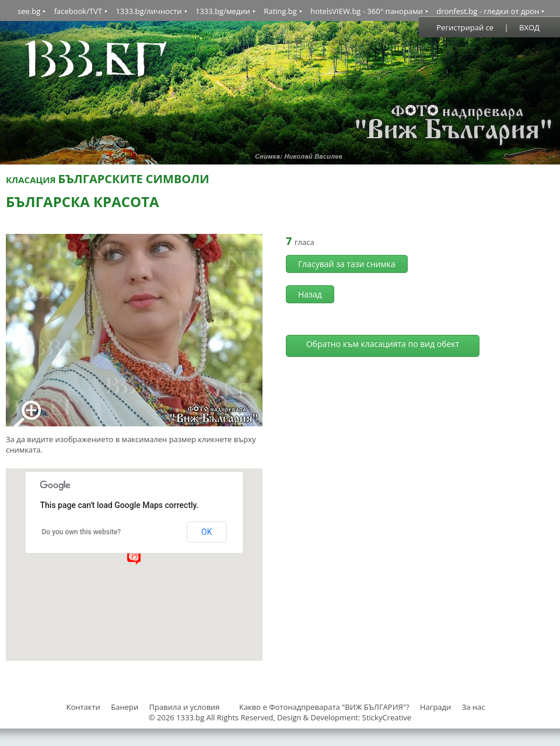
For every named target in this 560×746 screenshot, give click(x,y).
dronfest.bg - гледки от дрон (488, 11)
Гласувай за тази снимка (347, 264)
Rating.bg (280, 11)
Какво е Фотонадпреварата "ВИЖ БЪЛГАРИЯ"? (324, 707)
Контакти (83, 707)
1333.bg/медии (223, 11)
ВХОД (529, 27)
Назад (310, 294)
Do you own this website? (82, 532)
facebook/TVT (78, 11)
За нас (474, 707)
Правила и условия (185, 707)
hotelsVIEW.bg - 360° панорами (367, 11)
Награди (435, 707)
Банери (125, 707)
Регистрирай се (465, 27)
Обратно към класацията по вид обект (383, 344)
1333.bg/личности (148, 11)
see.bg (29, 11)
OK (206, 532)
